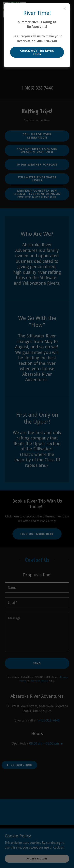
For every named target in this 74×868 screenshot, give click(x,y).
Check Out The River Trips (37, 52)
